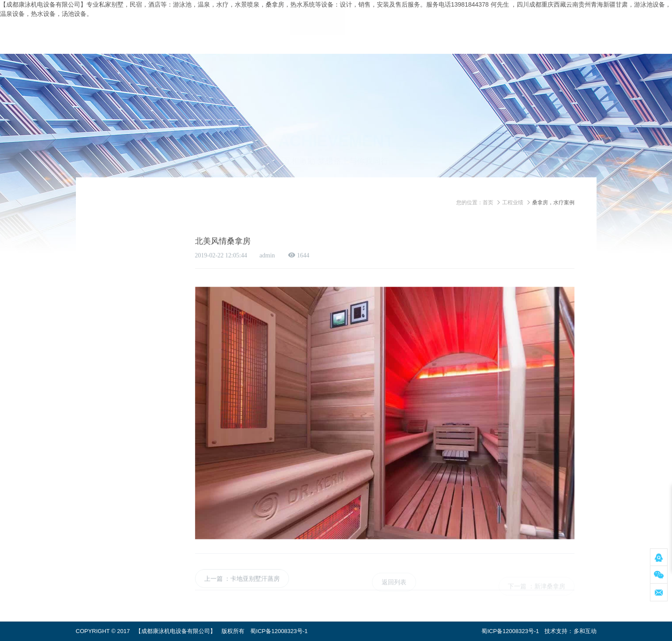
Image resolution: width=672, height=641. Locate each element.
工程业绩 (513, 202)
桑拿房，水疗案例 (135, 267)
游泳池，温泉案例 (135, 248)
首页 (488, 202)
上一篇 (214, 586)
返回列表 (394, 589)
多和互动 (585, 631)
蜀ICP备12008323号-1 (279, 631)
